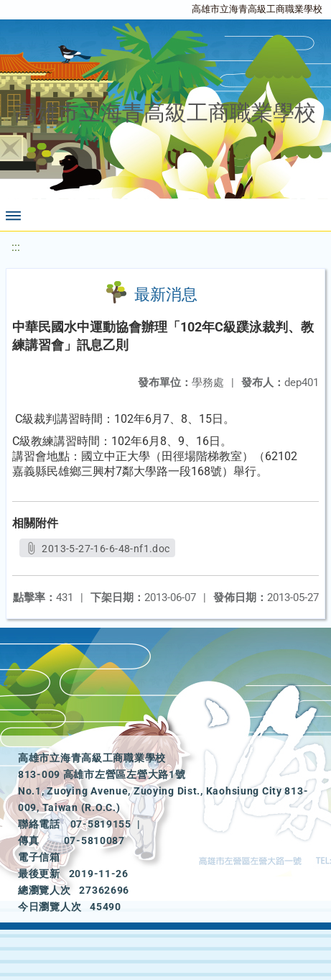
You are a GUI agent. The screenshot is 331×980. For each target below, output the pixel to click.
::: (16, 247)
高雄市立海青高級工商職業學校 (257, 9)
